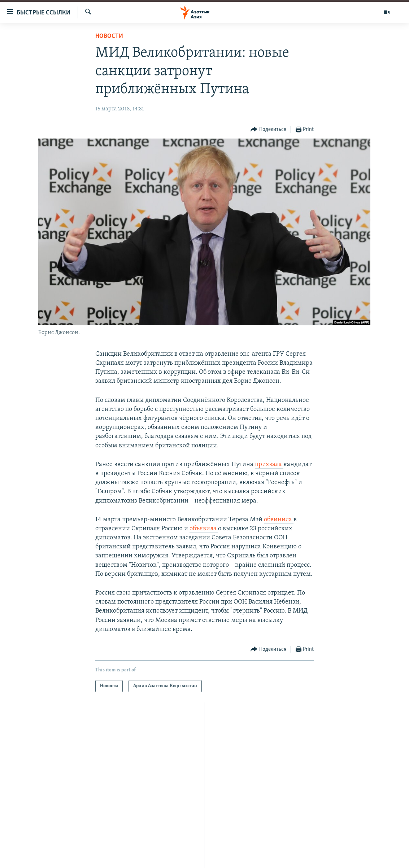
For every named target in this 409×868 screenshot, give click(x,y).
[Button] (268, 130)
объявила (204, 529)
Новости (109, 36)
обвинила (279, 520)
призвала (269, 464)
